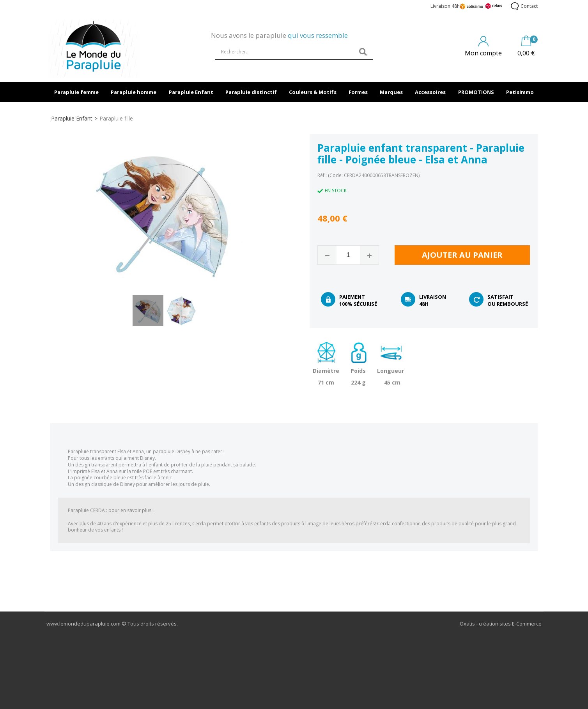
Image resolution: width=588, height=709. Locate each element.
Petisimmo (520, 92)
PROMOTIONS (476, 92)
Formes (358, 92)
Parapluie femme (76, 92)
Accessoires (430, 92)
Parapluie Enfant (191, 92)
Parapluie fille (116, 118)
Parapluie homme (134, 92)
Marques (391, 92)
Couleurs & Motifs (313, 92)
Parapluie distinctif (251, 92)
